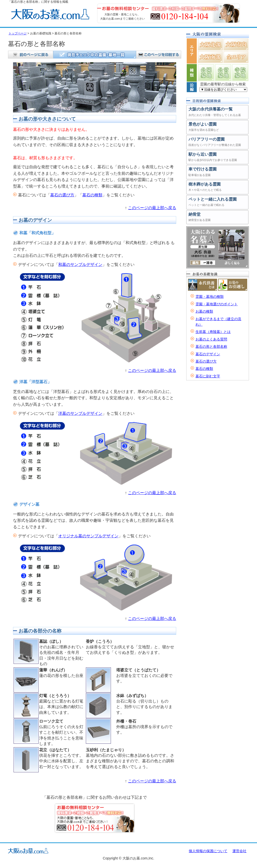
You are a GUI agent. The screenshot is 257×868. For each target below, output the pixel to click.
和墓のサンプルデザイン (80, 265)
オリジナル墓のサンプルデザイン (88, 536)
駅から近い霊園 (217, 158)
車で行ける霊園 (217, 172)
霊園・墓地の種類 (210, 297)
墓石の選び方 (62, 195)
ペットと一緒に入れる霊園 (217, 202)
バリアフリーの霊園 (217, 142)
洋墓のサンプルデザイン (80, 413)
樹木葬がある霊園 (217, 187)
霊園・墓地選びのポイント (217, 304)
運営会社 (239, 851)
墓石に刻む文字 (208, 376)
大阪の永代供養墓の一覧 (217, 112)
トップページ (18, 33)
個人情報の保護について (208, 851)
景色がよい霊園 (217, 127)
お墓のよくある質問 (211, 339)
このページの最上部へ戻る (152, 208)
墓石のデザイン (208, 354)
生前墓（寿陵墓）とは (213, 332)
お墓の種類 (204, 311)
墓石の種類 (92, 195)
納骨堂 (217, 218)
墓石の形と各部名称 (211, 346)
